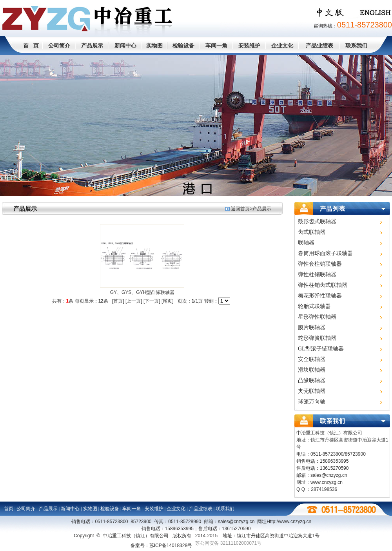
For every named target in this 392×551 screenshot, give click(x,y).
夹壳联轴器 (312, 391)
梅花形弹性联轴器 (320, 296)
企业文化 (282, 46)
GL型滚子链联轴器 (321, 349)
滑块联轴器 (312, 370)
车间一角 (216, 46)
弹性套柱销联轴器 (320, 264)
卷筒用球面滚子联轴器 (325, 253)
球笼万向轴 (312, 402)
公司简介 (59, 46)
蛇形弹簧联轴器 (317, 338)
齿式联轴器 (312, 232)
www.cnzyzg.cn (327, 482)
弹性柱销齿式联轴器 (323, 285)
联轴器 (306, 243)
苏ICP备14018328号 (171, 546)
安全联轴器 (312, 359)
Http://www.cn (289, 522)
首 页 (31, 46)
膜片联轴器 (312, 327)
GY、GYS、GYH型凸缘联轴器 (142, 292)
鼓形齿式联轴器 (317, 222)
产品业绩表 (319, 46)
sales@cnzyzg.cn (329, 475)
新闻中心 (125, 46)
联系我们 (356, 46)
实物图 (154, 46)
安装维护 (249, 46)
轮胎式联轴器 (314, 306)
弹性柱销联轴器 (317, 275)
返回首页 (240, 209)
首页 (9, 509)
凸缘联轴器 (312, 380)
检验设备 (183, 46)
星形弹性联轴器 (317, 317)
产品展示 (92, 46)
